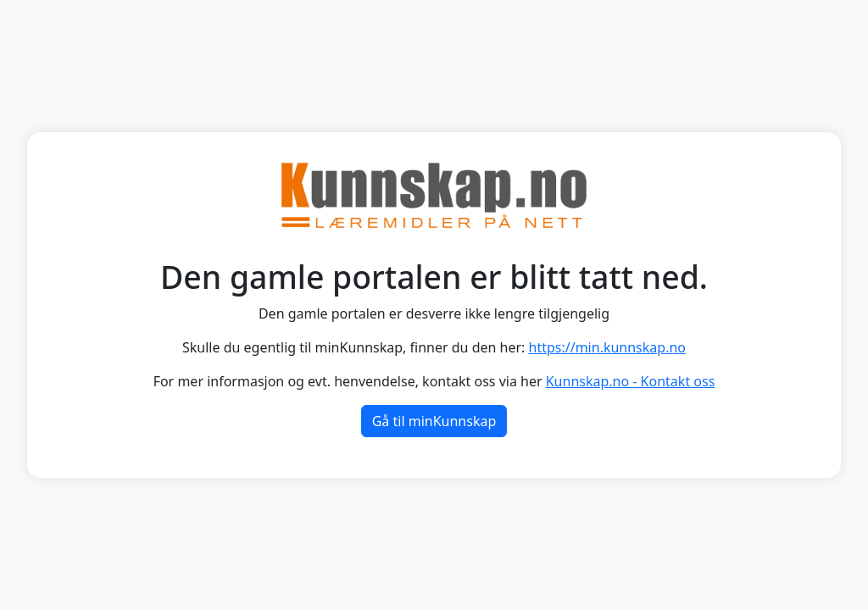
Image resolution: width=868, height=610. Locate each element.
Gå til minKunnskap (434, 421)
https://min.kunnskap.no (608, 347)
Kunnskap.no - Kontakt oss (631, 381)
